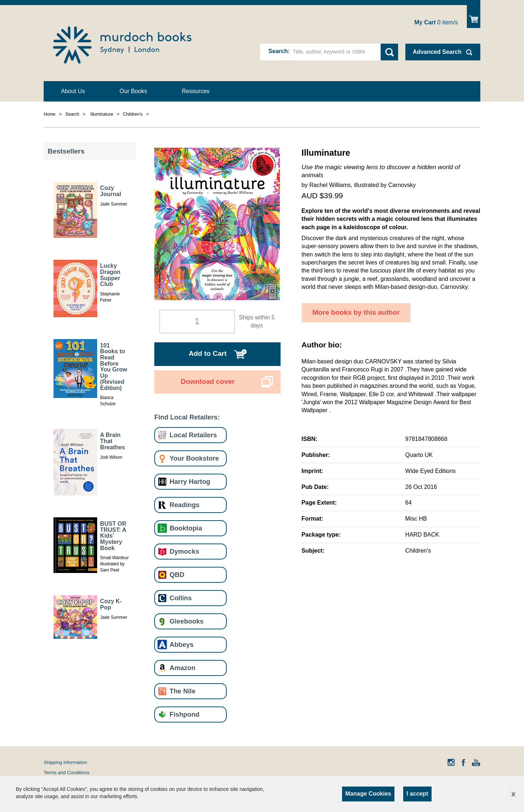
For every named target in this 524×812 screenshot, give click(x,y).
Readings (184, 505)
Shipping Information (65, 762)
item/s (436, 22)
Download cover (208, 381)
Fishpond (184, 714)
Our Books (134, 91)
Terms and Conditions (67, 773)
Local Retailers (193, 435)
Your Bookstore (194, 458)
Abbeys (182, 644)
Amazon (182, 668)
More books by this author (356, 312)
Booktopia (186, 528)
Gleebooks (186, 621)
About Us (73, 91)
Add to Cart (207, 353)
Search (278, 51)
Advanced (437, 52)
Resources (195, 91)
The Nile (182, 691)
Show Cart (474, 17)
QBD (177, 575)
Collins (181, 598)
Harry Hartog (190, 481)
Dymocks (184, 551)
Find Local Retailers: (187, 417)
